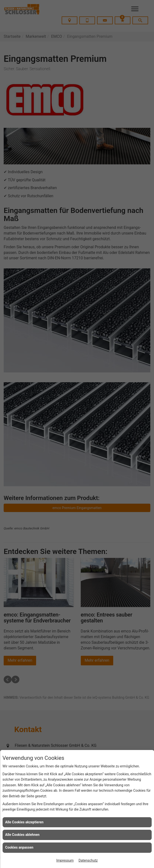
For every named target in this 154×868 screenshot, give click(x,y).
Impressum (65, 860)
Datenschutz (88, 860)
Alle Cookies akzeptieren (24, 822)
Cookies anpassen (19, 847)
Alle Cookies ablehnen (22, 835)
